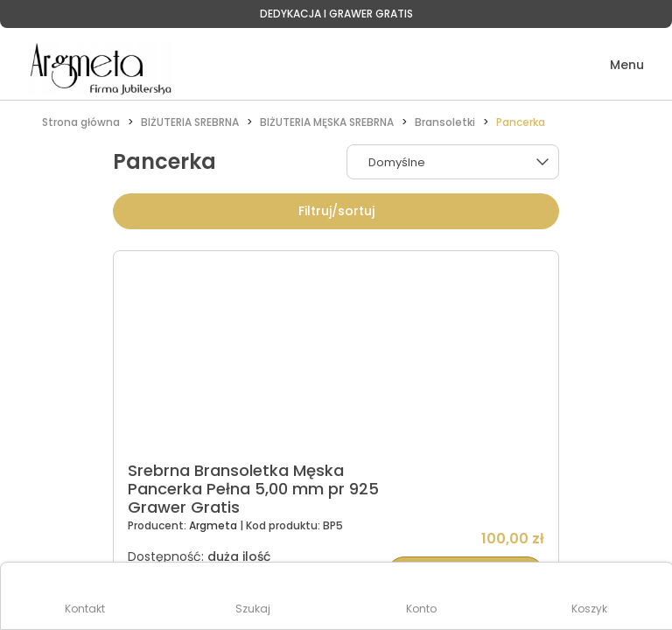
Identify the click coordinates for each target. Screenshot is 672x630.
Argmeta (214, 525)
